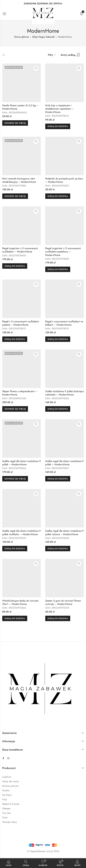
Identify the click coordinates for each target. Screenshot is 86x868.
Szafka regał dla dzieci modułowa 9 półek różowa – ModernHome (64, 532)
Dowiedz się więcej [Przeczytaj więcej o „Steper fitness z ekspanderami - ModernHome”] (15, 409)
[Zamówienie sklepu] (71, 56)
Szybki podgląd (36, 68)
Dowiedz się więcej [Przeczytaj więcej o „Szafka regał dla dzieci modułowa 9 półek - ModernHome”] (15, 479)
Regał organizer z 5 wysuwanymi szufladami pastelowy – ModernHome (63, 252)
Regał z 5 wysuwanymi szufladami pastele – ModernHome (21, 323)
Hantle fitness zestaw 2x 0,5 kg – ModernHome (20, 107)
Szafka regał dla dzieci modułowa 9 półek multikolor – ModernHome (21, 532)
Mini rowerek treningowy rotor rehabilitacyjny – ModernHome (19, 180)
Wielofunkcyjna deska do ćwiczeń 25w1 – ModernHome (20, 602)
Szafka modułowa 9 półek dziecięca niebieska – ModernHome (64, 393)
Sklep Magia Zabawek (43, 37)
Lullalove (7, 777)
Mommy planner (10, 786)
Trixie (5, 817)
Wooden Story (10, 822)
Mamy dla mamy (11, 781)
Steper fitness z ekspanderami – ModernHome (20, 393)
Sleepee (6, 808)
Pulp (5, 799)
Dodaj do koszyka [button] (58, 126)
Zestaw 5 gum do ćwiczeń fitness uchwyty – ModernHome (63, 602)
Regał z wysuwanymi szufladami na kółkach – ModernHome (64, 323)
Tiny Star (7, 813)
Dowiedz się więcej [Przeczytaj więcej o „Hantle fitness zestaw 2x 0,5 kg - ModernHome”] (15, 123)
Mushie (6, 790)
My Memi (7, 795)
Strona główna (22, 37)
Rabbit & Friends (11, 804)
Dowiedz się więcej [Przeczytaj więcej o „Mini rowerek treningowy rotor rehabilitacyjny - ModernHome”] (15, 196)
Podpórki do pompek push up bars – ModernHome (64, 180)
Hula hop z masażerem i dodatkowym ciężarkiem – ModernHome (59, 109)
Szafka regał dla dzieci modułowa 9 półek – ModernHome (21, 463)
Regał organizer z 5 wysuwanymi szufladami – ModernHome (20, 250)
